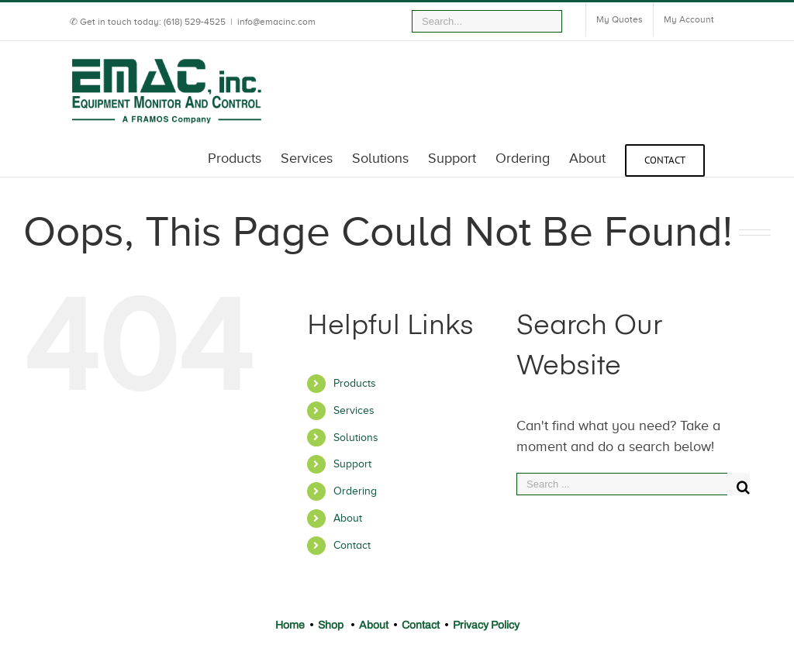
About (348, 518)
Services (354, 410)
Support (352, 464)
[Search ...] (622, 484)
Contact (352, 545)
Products (355, 383)
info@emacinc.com (276, 22)
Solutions (356, 438)
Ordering (355, 491)
